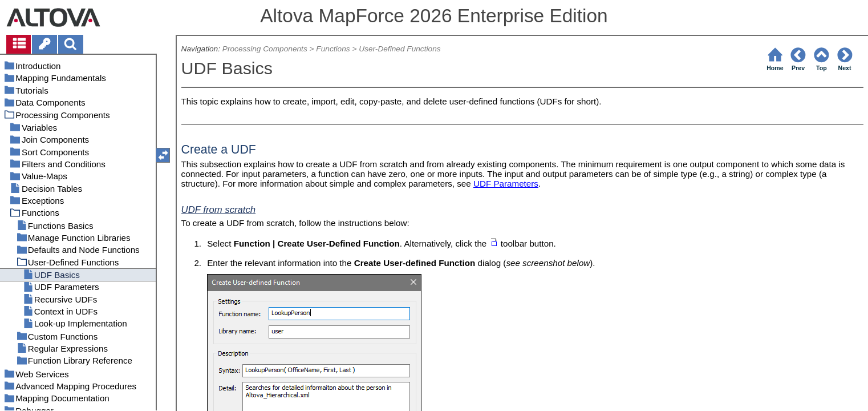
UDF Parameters (506, 184)
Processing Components (265, 49)
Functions (333, 49)
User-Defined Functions (399, 49)
